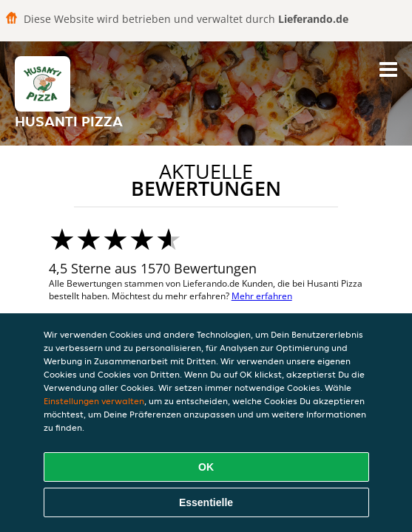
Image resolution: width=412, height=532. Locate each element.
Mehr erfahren (262, 296)
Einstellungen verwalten (94, 401)
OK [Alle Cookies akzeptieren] (206, 467)
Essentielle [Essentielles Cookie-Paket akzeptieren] (206, 502)
